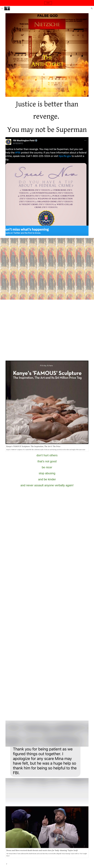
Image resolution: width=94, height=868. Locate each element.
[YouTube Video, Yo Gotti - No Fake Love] (47, 522)
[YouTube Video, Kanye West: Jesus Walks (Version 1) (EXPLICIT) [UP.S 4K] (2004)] (26, 284)
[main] (47, 117)
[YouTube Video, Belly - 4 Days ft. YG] (47, 635)
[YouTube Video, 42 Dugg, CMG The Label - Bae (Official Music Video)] (47, 581)
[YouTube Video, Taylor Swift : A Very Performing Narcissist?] (47, 330)
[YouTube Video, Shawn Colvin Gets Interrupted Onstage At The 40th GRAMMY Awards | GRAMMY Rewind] (47, 690)
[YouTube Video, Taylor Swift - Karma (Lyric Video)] (68, 284)
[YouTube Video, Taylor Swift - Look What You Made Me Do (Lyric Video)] (68, 254)
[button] (2, 8)
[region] (47, 3)
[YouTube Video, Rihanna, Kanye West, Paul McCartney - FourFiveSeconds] (26, 254)
